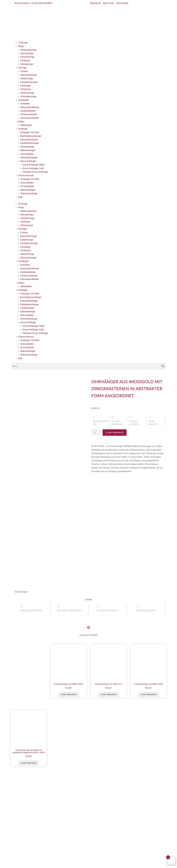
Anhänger (23, 129)
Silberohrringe (27, 93)
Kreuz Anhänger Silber (34, 165)
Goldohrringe (27, 79)
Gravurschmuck (26, 175)
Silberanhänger (28, 150)
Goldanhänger (27, 147)
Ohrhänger (26, 86)
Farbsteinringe (27, 57)
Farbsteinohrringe (29, 82)
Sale (20, 197)
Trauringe (23, 43)
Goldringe (25, 60)
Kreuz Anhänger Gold (33, 168)
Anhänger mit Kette (30, 132)
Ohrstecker (26, 89)
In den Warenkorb (115, 432)
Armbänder (24, 100)
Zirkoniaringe (27, 64)
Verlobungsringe (28, 50)
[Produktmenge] (96, 433)
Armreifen (25, 104)
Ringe (21, 46)
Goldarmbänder (28, 111)
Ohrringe (22, 68)
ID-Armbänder (27, 186)
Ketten (21, 122)
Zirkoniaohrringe (28, 96)
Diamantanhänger (29, 140)
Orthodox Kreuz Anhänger (35, 172)
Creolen (24, 71)
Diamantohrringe (29, 75)
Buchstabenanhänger (31, 136)
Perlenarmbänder (29, 114)
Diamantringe (27, 53)
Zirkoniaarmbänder (30, 118)
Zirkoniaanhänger (29, 158)
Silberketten (26, 125)
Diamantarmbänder (30, 107)
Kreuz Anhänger (28, 161)
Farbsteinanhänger (30, 143)
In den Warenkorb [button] (68, 694)
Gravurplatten (27, 154)
